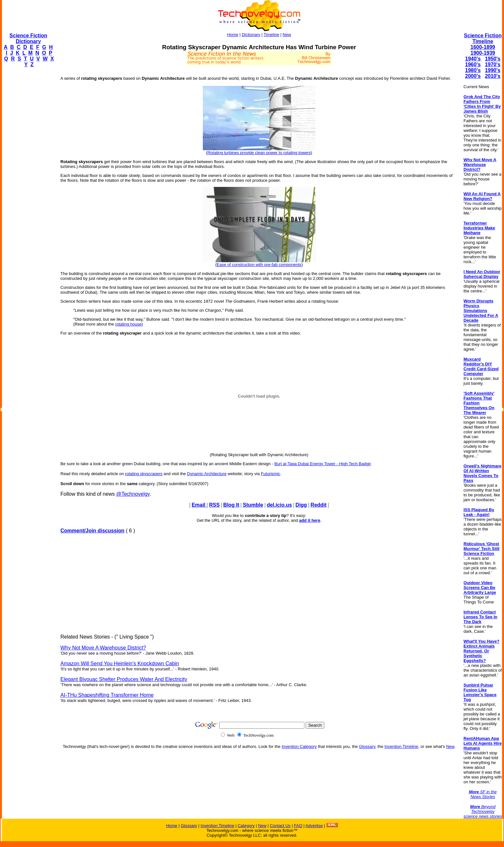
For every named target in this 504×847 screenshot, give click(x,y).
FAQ (298, 826)
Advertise (314, 826)
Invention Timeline (401, 746)
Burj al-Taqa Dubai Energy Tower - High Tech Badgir (323, 464)
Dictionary (251, 35)
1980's (473, 70)
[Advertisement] (28, 169)
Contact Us (280, 826)
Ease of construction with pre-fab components (259, 265)
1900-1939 (483, 53)
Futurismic (271, 474)
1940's (473, 59)
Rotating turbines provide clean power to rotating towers (259, 153)
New (287, 35)
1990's (493, 70)
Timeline (271, 35)
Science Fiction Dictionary (28, 38)
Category (246, 826)
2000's (473, 76)
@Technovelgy (133, 494)
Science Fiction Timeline (483, 38)
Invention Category (299, 746)
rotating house (128, 324)
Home (233, 35)
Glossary (367, 746)
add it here (310, 520)
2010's (493, 76)
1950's (493, 59)
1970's (493, 64)
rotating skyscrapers (144, 474)
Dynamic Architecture (207, 474)
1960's (473, 64)
